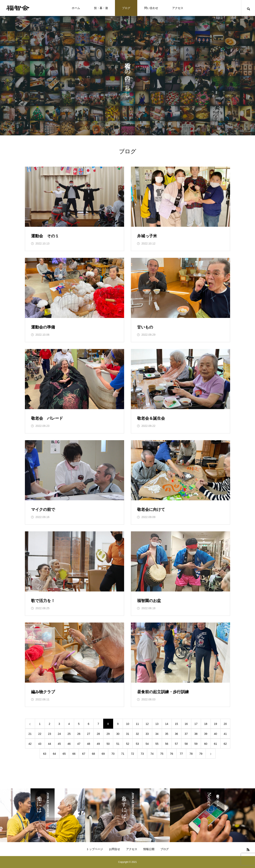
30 (118, 734)
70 (113, 754)
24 (59, 734)
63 (45, 754)
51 (118, 744)
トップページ (95, 849)
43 (40, 744)
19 (216, 724)
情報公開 (149, 849)
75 (162, 754)
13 (157, 724)
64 (54, 754)
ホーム (76, 8)
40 (216, 734)
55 (157, 744)
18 (206, 724)
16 (186, 724)
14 (167, 724)
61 (216, 744)
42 (30, 744)
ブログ (126, 8)
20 (225, 724)
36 (177, 734)
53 (137, 744)
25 (69, 734)
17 (196, 724)
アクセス (178, 8)
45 (59, 744)
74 (152, 754)
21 (30, 734)
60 (206, 744)
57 (177, 744)
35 (167, 734)
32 (137, 734)
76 (172, 754)
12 (147, 724)
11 (137, 724)
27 (89, 734)
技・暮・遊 (101, 8)
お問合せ (115, 849)
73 (142, 754)
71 (123, 754)
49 (98, 744)
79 (201, 754)
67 (84, 754)
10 (128, 724)
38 (196, 734)
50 (108, 744)
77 (181, 754)
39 (206, 734)
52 (128, 744)
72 (132, 754)
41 (225, 734)
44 (50, 744)
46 (69, 744)
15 (177, 724)
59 (196, 744)
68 (93, 754)
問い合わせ (151, 8)
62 (225, 744)
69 (103, 754)
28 (98, 734)
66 (74, 754)
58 (186, 744)
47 (79, 744)
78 (191, 754)
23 (50, 734)
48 (89, 744)
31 (128, 734)
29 (108, 734)
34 (157, 734)
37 (186, 734)
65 (64, 754)
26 (79, 734)
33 (147, 734)
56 (167, 744)
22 (40, 734)
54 (147, 744)
